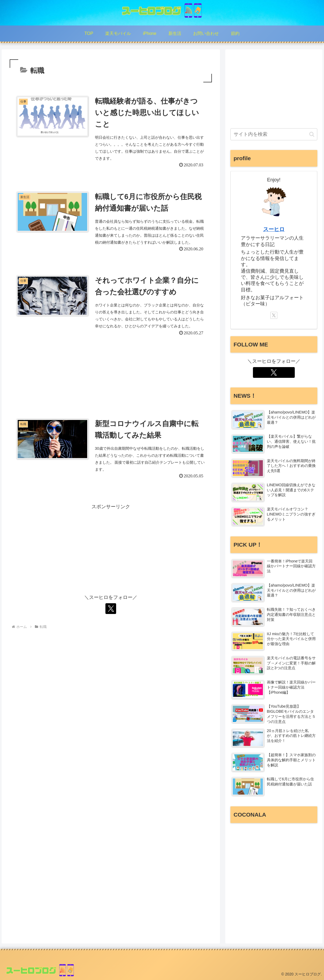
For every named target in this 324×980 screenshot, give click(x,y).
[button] (312, 134)
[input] (274, 134)
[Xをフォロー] (111, 609)
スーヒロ (274, 229)
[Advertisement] (111, 374)
